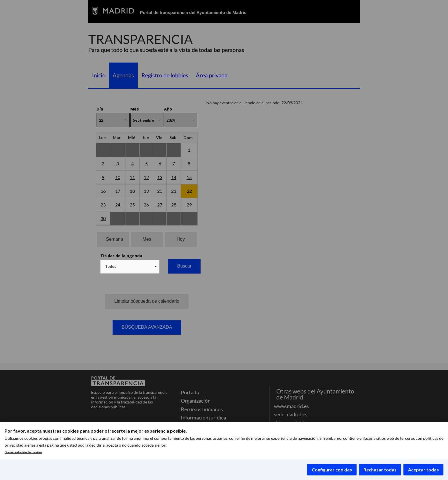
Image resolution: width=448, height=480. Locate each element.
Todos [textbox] (111, 266)
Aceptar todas (423, 470)
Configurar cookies (332, 470)
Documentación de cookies (23, 452)
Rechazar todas (380, 470)
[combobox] (130, 267)
